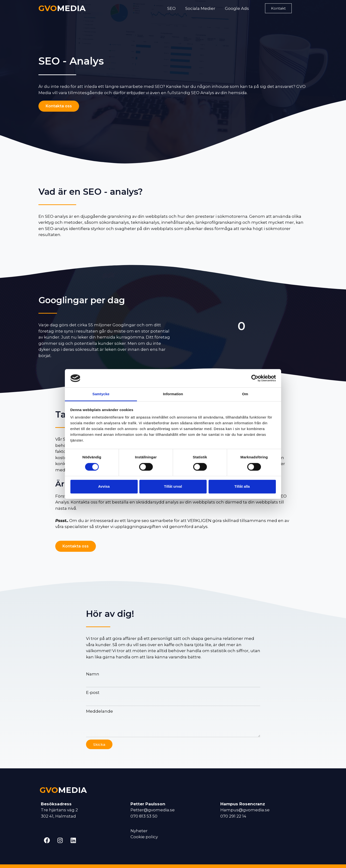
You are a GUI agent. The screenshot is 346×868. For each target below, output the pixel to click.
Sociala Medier (200, 8)
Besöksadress (56, 804)
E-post (93, 692)
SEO (171, 8)
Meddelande (99, 711)
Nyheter (139, 831)
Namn (93, 674)
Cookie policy (144, 837)
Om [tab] (245, 394)
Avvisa (104, 486)
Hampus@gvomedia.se (245, 810)
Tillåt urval (173, 486)
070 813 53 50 (144, 816)
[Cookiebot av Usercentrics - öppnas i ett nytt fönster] (255, 378)
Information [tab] (173, 394)
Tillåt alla (242, 486)
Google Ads (237, 8)
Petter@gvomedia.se (153, 810)
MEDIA (62, 8)
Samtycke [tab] (101, 394)
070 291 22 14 (233, 816)
